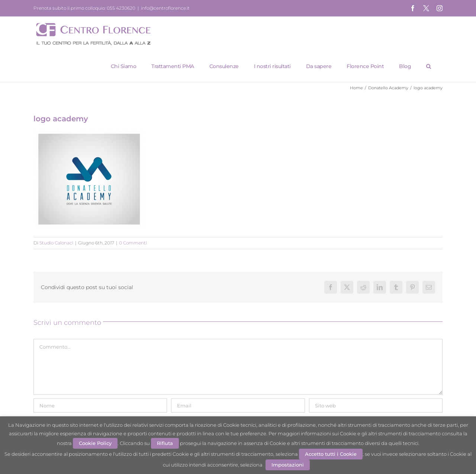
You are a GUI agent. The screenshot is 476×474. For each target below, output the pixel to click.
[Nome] (100, 406)
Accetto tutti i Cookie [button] (331, 454)
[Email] (238, 406)
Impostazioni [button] (288, 465)
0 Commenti (133, 243)
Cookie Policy (95, 443)
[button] (429, 66)
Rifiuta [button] (165, 443)
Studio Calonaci (56, 243)
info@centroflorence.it (165, 8)
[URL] (376, 406)
